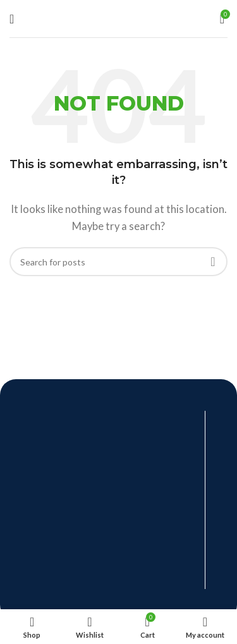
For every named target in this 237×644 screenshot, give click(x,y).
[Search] (118, 262)
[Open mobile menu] (12, 19)
